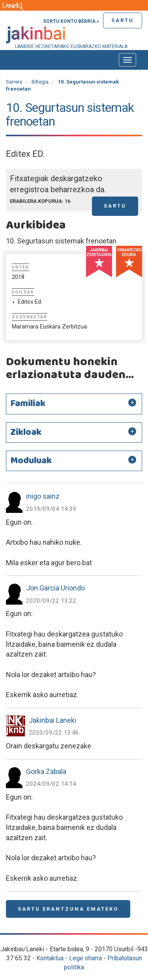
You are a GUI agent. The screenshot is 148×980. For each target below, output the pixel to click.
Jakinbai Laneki (52, 720)
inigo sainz (43, 496)
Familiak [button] (28, 404)
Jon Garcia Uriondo (55, 588)
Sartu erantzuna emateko (68, 909)
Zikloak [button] (26, 432)
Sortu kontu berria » (71, 21)
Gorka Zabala (46, 771)
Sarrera (14, 82)
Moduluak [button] (31, 461)
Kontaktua (50, 958)
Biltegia (40, 82)
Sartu (123, 20)
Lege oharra (85, 958)
